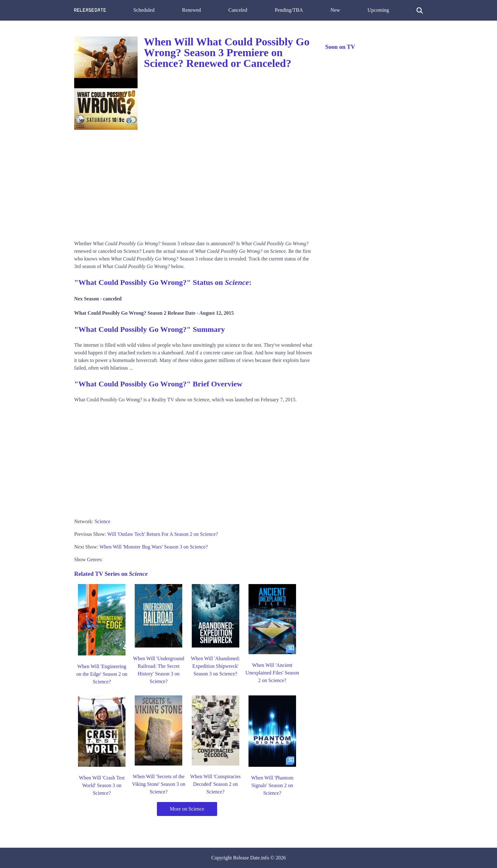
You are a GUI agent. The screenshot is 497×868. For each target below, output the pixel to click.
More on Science (187, 809)
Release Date (247, 858)
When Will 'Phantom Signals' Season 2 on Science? (272, 785)
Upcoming (378, 10)
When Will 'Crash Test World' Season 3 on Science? (102, 785)
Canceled (238, 10)
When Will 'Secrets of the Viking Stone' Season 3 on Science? (158, 784)
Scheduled (144, 10)
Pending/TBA (289, 10)
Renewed (191, 10)
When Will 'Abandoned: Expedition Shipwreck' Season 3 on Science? (215, 666)
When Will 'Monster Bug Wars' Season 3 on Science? (154, 547)
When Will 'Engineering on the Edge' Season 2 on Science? (102, 674)
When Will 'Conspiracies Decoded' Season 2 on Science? (215, 784)
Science (102, 521)
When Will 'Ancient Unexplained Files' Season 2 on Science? (272, 673)
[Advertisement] (193, 183)
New (335, 10)
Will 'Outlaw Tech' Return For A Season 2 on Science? (163, 534)
